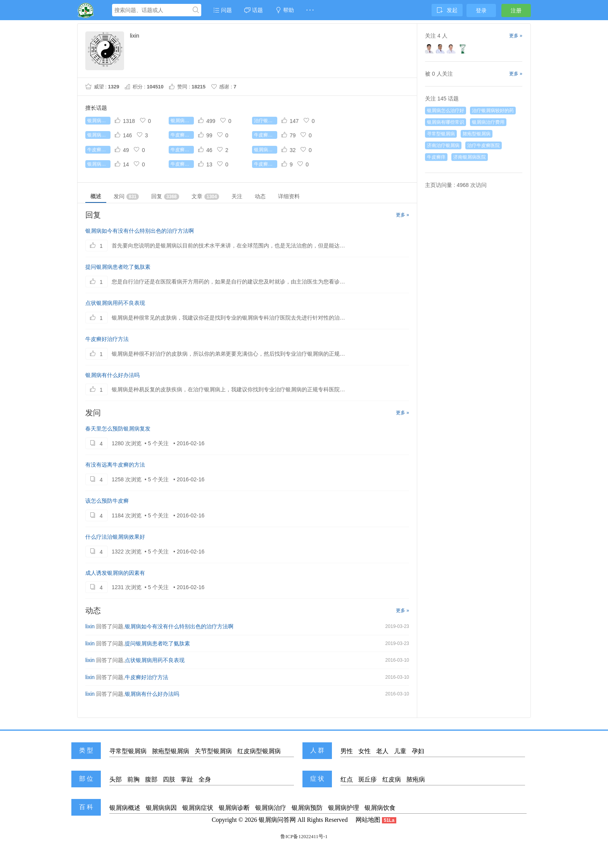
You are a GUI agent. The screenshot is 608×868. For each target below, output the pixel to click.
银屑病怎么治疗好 (99, 121)
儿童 (400, 751)
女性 (364, 751)
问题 (223, 10)
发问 (126, 196)
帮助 (285, 10)
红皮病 (392, 779)
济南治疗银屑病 (443, 145)
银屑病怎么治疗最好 (182, 121)
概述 (96, 196)
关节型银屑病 (213, 751)
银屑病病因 (161, 808)
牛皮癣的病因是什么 (99, 150)
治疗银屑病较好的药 (266, 121)
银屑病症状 (198, 808)
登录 (481, 10)
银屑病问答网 (277, 820)
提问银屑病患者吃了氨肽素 (118, 267)
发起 (447, 10)
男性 (347, 751)
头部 (116, 779)
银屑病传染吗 (99, 164)
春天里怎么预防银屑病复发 (118, 429)
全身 (205, 779)
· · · (310, 10)
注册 (516, 10)
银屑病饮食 (380, 808)
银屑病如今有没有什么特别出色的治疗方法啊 (140, 231)
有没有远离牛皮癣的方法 (115, 465)
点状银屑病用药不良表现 (115, 303)
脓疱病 (416, 779)
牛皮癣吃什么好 (182, 150)
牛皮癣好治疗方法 (107, 339)
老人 (382, 751)
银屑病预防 (307, 808)
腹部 (151, 779)
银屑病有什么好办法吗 (112, 375)
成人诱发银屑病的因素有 (115, 573)
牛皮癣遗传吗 (182, 164)
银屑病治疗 (271, 808)
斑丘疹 (368, 779)
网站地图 (368, 820)
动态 (260, 196)
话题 (254, 10)
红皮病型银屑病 (259, 751)
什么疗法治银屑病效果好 (115, 537)
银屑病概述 (125, 808)
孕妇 (418, 751)
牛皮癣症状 (266, 164)
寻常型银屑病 (441, 134)
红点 (347, 779)
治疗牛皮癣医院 (484, 145)
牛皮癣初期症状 (266, 135)
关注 (237, 196)
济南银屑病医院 (470, 157)
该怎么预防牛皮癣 (107, 501)
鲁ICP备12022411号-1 (304, 836)
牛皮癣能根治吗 (182, 135)
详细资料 (289, 196)
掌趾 (187, 779)
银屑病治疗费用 (266, 150)
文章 (206, 196)
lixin (90, 626)
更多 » (402, 215)
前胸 (133, 779)
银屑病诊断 (234, 808)
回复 (165, 196)
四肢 (169, 779)
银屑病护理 (344, 808)
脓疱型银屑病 (477, 134)
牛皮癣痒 (436, 157)
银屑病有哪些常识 (99, 135)
